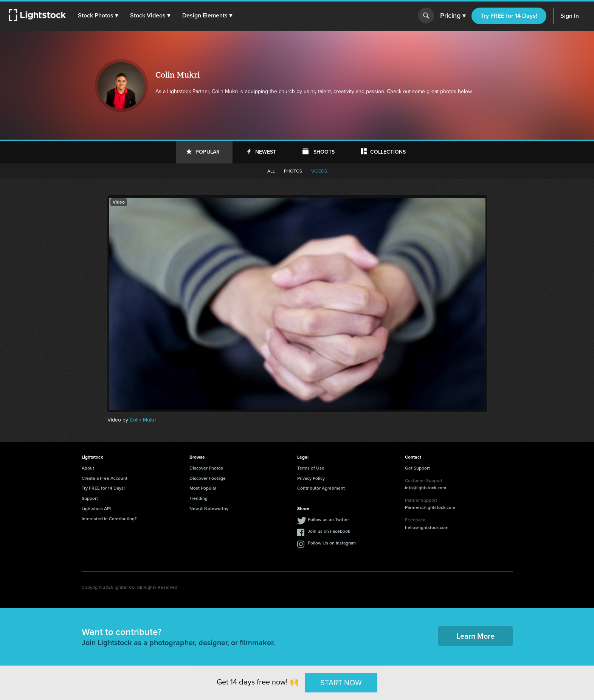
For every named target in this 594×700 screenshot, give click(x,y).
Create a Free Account (105, 478)
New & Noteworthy (209, 509)
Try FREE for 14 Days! (509, 16)
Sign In (570, 16)
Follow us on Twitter (328, 520)
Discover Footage (208, 478)
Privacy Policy (311, 478)
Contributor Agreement (321, 488)
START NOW (341, 683)
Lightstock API (96, 509)
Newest (266, 152)
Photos (293, 171)
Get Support (417, 468)
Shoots (324, 152)
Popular (208, 152)
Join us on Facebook (329, 531)
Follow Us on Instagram (332, 543)
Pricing (453, 16)
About (88, 468)
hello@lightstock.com (427, 527)
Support (90, 498)
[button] (98, 16)
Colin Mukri (143, 420)
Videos (319, 171)
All (271, 171)
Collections (388, 152)
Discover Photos (206, 468)
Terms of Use (311, 468)
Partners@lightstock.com (430, 507)
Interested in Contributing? (109, 519)
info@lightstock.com (426, 488)
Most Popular (203, 488)
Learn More (475, 636)
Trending (199, 498)
